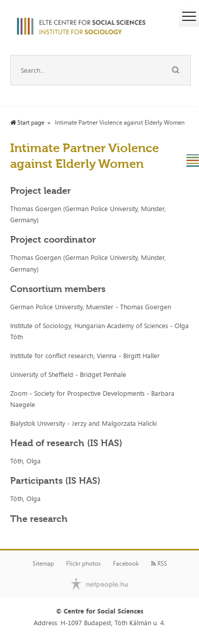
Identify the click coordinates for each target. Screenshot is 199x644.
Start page (27, 123)
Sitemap (43, 564)
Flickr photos (83, 564)
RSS (159, 564)
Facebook (126, 564)
